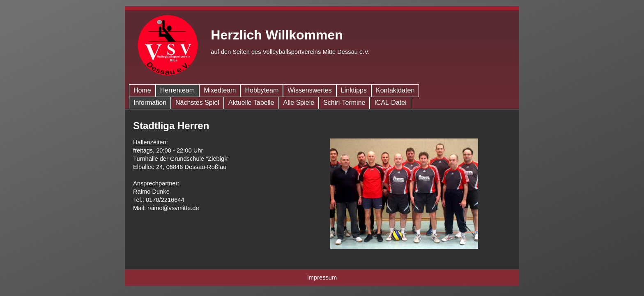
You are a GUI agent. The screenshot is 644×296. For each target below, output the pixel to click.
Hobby (262, 90)
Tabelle (251, 103)
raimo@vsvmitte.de (173, 208)
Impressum (322, 277)
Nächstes (197, 103)
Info (150, 103)
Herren (177, 90)
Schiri (344, 103)
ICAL (390, 103)
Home (142, 90)
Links (354, 90)
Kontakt (395, 90)
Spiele (299, 103)
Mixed (220, 90)
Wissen (310, 90)
